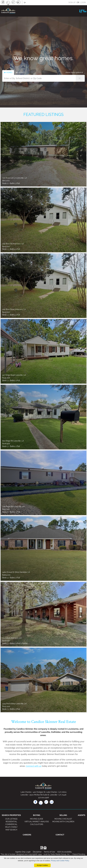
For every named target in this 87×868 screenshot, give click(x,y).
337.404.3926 (43, 797)
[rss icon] (52, 802)
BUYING (37, 815)
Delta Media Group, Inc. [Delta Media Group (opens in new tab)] (60, 854)
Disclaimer (37, 852)
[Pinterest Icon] (13, 2)
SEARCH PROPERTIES (11, 815)
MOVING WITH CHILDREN (63, 822)
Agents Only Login (23, 852)
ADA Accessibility (64, 852)
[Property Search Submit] (80, 78)
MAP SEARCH (11, 830)
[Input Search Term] (43, 78)
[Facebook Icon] (3, 2)
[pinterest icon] (46, 802)
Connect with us (34, 766)
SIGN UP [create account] (72, 2)
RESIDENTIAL (11, 822)
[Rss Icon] (19, 2)
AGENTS (82, 815)
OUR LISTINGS (11, 819)
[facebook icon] (35, 802)
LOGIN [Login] (83, 2)
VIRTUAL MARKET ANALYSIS (37, 822)
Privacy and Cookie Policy (60, 861)
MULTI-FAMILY (11, 827)
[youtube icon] (41, 803)
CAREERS (27, 835)
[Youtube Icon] (8, 3)
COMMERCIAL (11, 824)
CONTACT (60, 835)
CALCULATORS (37, 824)
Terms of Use (49, 852)
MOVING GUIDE (37, 819)
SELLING (63, 815)
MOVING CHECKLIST (63, 819)
